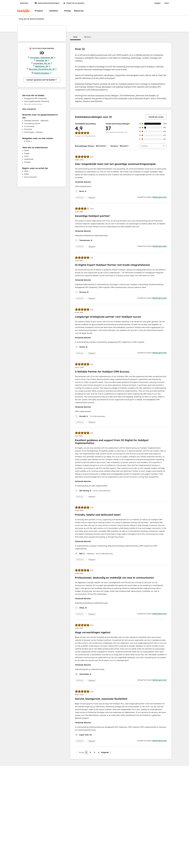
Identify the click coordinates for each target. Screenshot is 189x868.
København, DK (43, 66)
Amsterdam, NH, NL (43, 63)
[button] (75, 37)
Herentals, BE (43, 61)
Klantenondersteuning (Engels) (47, 3)
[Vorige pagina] (80, 752)
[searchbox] (153, 146)
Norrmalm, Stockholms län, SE (43, 69)
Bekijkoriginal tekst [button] (160, 197)
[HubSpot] (23, 11)
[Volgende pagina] (106, 752)
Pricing (67, 11)
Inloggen (157, 3)
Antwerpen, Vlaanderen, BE (43, 58)
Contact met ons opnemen (74, 3)
